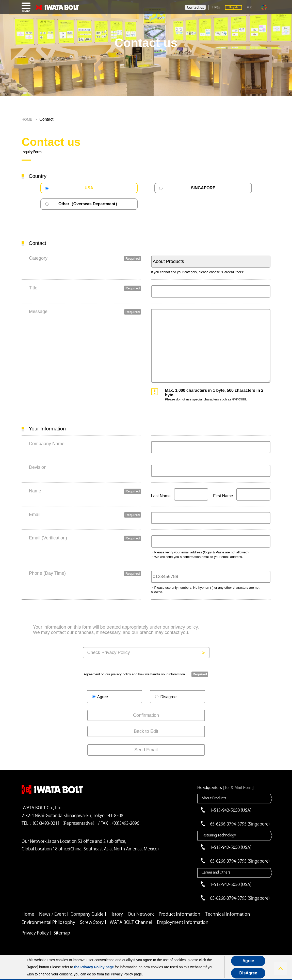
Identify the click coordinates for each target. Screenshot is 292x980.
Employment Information (183, 922)
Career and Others (216, 872)
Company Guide (87, 914)
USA (89, 188)
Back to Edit (146, 731)
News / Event (52, 914)
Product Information (180, 914)
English (233, 7)
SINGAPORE (203, 188)
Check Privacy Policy (109, 652)
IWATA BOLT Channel (130, 922)
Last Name (161, 496)
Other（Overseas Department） (89, 204)
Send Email (146, 750)
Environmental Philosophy (48, 922)
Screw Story (92, 922)
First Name (223, 496)
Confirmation (146, 715)
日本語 (216, 7)
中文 (250, 7)
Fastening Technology (219, 835)
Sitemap (62, 933)
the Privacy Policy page (94, 967)
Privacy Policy (35, 933)
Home (28, 914)
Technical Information (228, 914)
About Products (214, 798)
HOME (27, 119)
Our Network (141, 914)
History (116, 914)
